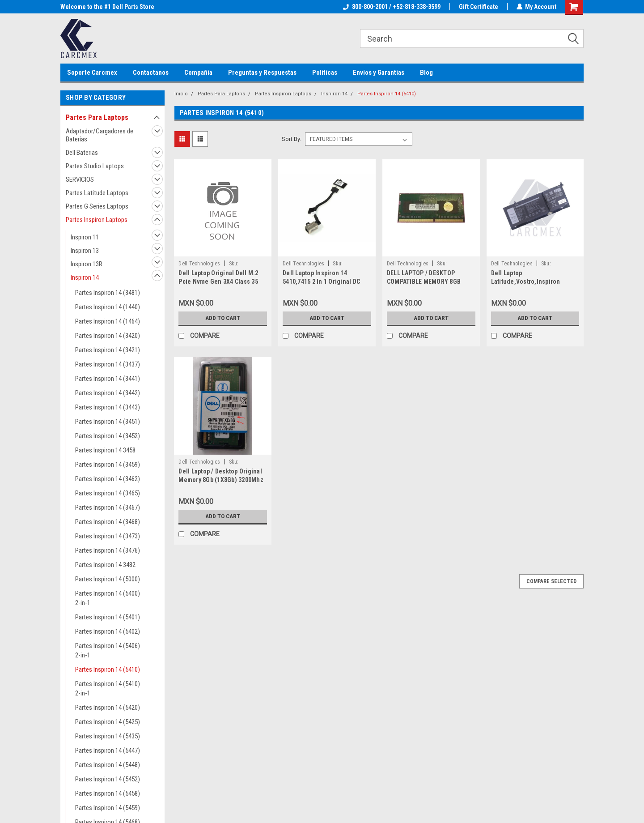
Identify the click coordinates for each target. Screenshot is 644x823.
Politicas (325, 72)
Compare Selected (551, 581)
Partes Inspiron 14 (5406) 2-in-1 (108, 650)
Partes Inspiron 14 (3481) (108, 293)
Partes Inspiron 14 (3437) (108, 364)
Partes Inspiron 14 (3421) (108, 350)
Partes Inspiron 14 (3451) (108, 422)
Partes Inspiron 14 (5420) (108, 708)
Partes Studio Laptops (95, 166)
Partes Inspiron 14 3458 (105, 450)
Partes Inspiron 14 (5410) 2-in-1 (108, 689)
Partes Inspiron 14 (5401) (108, 617)
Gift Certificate (478, 7)
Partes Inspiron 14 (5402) (108, 631)
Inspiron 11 (85, 237)
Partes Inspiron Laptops (97, 220)
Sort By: (292, 139)
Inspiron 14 (85, 277)
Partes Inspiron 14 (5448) (108, 765)
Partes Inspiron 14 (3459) (108, 465)
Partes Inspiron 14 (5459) (108, 808)
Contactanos (151, 72)
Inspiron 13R (87, 264)
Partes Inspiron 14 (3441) (108, 379)
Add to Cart (223, 318)
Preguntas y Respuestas (262, 72)
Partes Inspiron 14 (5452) (108, 779)
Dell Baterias (82, 153)
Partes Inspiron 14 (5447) (108, 751)
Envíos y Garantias (379, 72)
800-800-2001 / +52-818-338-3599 (391, 7)
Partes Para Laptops (97, 117)
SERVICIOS (80, 179)
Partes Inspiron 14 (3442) (108, 393)
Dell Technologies (199, 264)
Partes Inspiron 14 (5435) (108, 736)
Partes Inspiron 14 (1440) (108, 307)
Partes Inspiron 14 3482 (105, 565)
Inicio (181, 94)
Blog (426, 72)
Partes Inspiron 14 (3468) (108, 522)
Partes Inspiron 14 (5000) (108, 579)
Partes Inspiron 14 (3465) (108, 493)
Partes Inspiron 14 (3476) (108, 550)
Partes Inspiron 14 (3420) (108, 336)
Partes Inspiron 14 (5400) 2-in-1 (108, 598)
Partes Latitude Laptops (97, 193)
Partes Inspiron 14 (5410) (108, 669)
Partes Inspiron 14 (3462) (108, 479)
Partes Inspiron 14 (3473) (108, 536)
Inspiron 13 (85, 251)
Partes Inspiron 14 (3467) (108, 507)
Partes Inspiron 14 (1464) (108, 321)
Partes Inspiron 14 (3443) (108, 407)
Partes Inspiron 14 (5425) (108, 722)
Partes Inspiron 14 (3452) (108, 436)
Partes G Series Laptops (97, 206)
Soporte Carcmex (92, 72)
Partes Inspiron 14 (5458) (108, 793)
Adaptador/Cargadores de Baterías (100, 135)
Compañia (198, 72)
